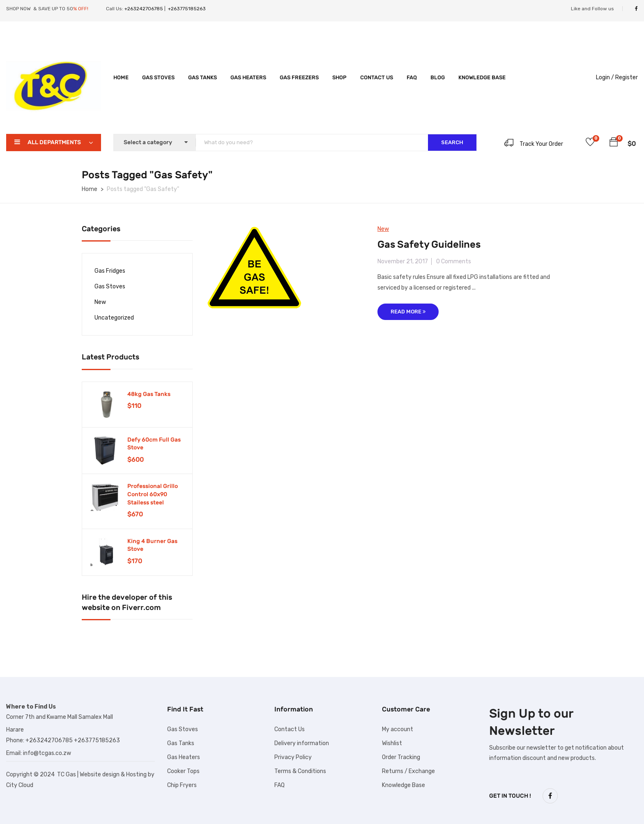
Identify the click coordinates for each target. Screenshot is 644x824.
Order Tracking (401, 757)
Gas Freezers (299, 77)
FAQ (412, 77)
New (100, 302)
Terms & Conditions (300, 771)
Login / (605, 77)
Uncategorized (114, 318)
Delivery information (302, 743)
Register (627, 77)
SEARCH (452, 142)
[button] (614, 143)
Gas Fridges (110, 271)
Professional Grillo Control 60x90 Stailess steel (153, 494)
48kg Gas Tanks (149, 394)
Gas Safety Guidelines (429, 244)
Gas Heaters (248, 77)
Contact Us (377, 77)
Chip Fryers (182, 785)
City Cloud (20, 785)
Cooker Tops (183, 771)
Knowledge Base (482, 77)
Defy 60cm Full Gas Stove (154, 444)
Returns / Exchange (408, 771)
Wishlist (392, 743)
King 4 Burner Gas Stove (152, 545)
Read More (408, 312)
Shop (339, 77)
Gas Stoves (158, 77)
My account (398, 729)
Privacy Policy (293, 757)
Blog (438, 77)
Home (121, 77)
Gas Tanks (202, 77)
